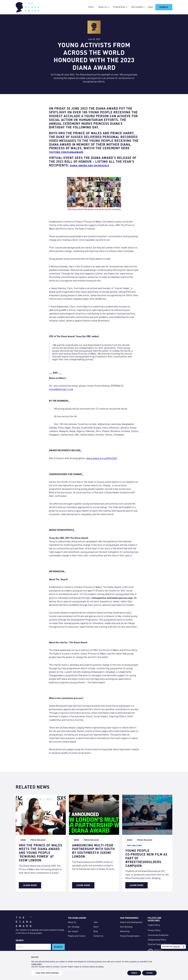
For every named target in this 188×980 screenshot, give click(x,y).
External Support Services (160, 945)
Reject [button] (134, 973)
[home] (27, 7)
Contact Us (98, 936)
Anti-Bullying (126, 927)
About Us (72, 922)
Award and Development (131, 922)
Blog (96, 932)
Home (91, 7)
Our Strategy (74, 927)
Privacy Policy (154, 931)
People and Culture (77, 936)
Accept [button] (149, 973)
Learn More (30, 885)
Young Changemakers (130, 936)
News (151, 7)
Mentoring (125, 932)
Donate (164, 7)
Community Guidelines (158, 935)
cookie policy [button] (36, 964)
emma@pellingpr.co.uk (61, 389)
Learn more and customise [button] (47, 973)
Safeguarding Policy (157, 940)
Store (96, 927)
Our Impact (73, 932)
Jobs (96, 922)
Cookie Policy (154, 925)
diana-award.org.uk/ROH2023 (102, 458)
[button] (103, 7)
